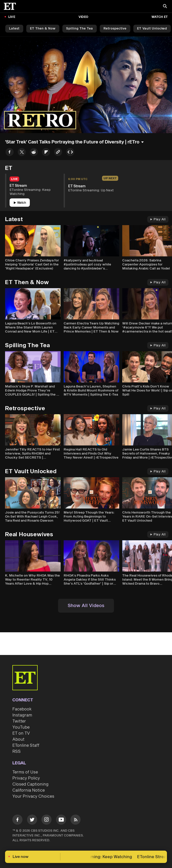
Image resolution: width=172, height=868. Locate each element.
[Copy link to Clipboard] (58, 153)
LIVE (12, 17)
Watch (20, 203)
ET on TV (21, 733)
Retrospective (115, 29)
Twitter (19, 721)
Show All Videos (86, 606)
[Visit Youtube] (61, 820)
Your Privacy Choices (33, 796)
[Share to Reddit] (34, 153)
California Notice (29, 790)
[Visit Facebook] (17, 820)
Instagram (22, 715)
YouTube (21, 727)
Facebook (22, 709)
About (18, 739)
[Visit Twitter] (32, 820)
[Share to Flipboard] (46, 153)
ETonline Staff (26, 745)
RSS (17, 752)
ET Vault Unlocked (152, 29)
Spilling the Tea (80, 29)
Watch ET (160, 17)
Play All (158, 219)
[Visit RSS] (76, 820)
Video (83, 17)
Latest (14, 29)
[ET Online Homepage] (11, 6)
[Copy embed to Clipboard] (70, 153)
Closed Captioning (30, 784)
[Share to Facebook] (10, 153)
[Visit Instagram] (46, 820)
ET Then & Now (43, 29)
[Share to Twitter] (22, 153)
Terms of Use (25, 772)
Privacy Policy (26, 778)
